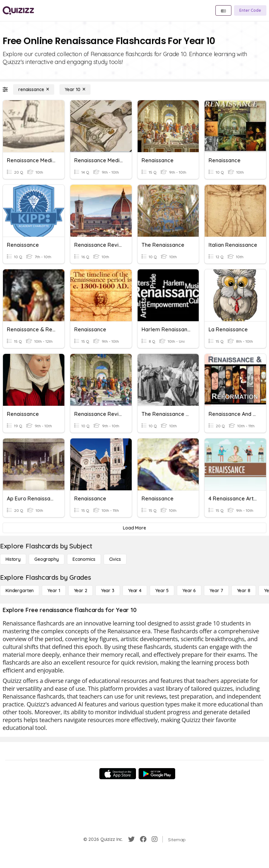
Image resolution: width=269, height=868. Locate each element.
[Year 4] (135, 591)
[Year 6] (189, 591)
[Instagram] (155, 839)
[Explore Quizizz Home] (18, 10)
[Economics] (84, 559)
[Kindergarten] (20, 591)
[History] (13, 559)
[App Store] (118, 774)
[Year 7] (216, 591)
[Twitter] (131, 839)
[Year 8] (244, 591)
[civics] (115, 559)
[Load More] (134, 528)
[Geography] (47, 559)
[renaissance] (34, 89)
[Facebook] (143, 839)
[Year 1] (54, 591)
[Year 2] (81, 591)
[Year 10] (75, 89)
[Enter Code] (250, 10)
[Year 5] (162, 591)
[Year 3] (108, 591)
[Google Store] (157, 774)
